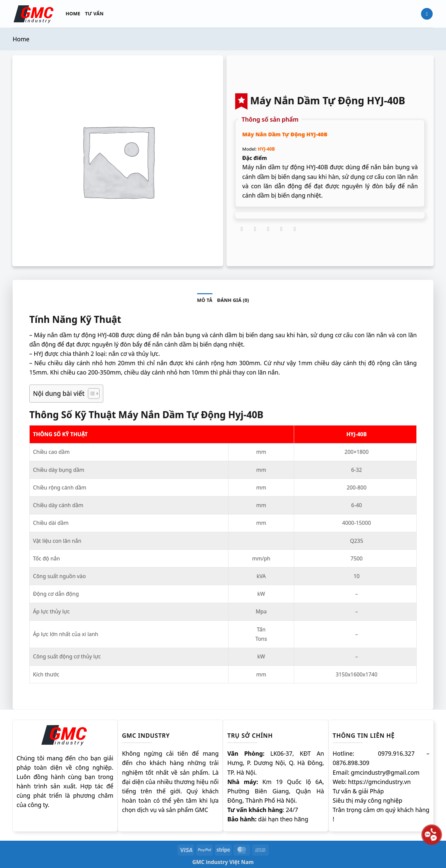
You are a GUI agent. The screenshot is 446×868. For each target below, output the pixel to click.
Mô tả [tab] (205, 300)
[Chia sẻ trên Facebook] (242, 229)
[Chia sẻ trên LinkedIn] (295, 229)
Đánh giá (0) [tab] (233, 300)
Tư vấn (94, 13)
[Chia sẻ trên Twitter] (255, 229)
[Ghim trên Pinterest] (281, 229)
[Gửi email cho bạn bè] (268, 229)
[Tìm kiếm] (427, 14)
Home (73, 13)
